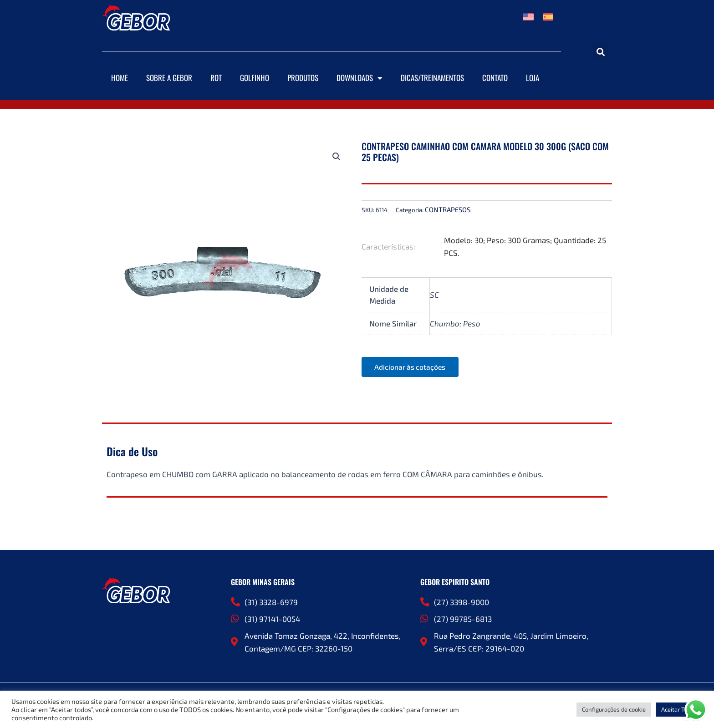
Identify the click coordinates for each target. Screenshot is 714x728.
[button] (600, 52)
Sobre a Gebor (169, 78)
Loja (533, 78)
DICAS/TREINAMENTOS (432, 78)
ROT (216, 78)
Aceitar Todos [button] (679, 709)
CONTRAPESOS (448, 209)
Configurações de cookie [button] (614, 709)
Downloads (360, 78)
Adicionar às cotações (412, 367)
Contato (495, 78)
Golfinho (255, 78)
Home (120, 78)
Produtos (303, 78)
